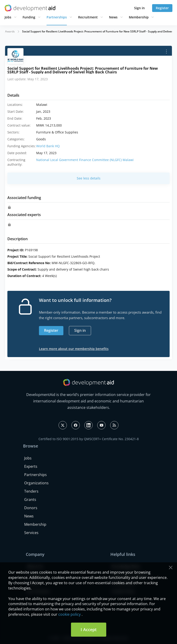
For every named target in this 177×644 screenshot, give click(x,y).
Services (31, 533)
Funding (29, 17)
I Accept (89, 630)
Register (162, 8)
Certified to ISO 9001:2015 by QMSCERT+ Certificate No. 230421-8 (89, 439)
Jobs (8, 17)
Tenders (31, 491)
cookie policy (69, 614)
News (113, 17)
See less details (89, 178)
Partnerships (57, 17)
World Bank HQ (48, 146)
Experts (31, 466)
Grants (30, 500)
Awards (10, 31)
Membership (139, 17)
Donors (31, 508)
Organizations (36, 483)
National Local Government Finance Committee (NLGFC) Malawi (85, 160)
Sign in (139, 8)
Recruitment (88, 17)
